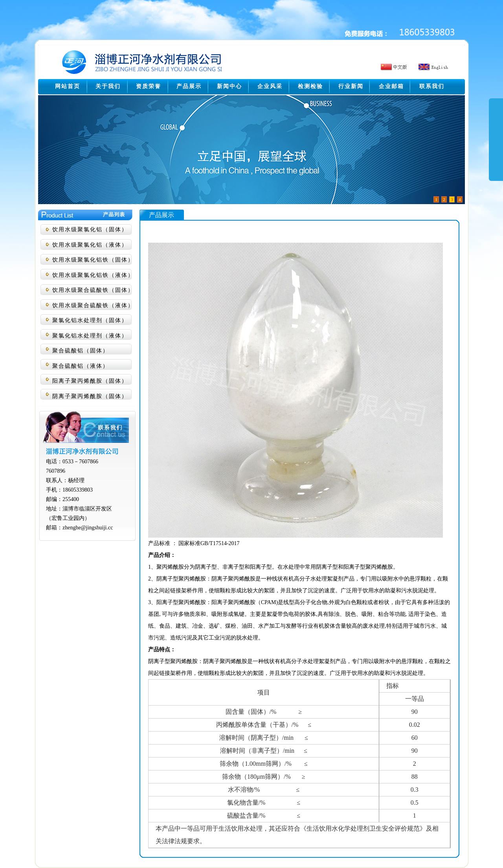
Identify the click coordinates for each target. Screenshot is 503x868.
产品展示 (189, 86)
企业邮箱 (391, 86)
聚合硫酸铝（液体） (81, 366)
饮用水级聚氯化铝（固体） (90, 229)
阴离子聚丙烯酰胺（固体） (90, 396)
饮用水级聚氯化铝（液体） (90, 245)
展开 (496, 146)
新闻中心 (229, 86)
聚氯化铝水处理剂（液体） (90, 336)
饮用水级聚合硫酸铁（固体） (93, 290)
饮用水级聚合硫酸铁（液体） (93, 305)
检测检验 (310, 86)
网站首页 (68, 86)
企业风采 (270, 86)
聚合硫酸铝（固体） (81, 351)
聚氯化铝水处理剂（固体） (90, 320)
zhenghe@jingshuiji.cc (88, 528)
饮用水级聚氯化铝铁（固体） (93, 260)
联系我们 (432, 86)
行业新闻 (351, 86)
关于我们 (108, 86)
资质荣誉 (149, 86)
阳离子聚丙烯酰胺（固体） (90, 381)
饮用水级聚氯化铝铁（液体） (93, 275)
